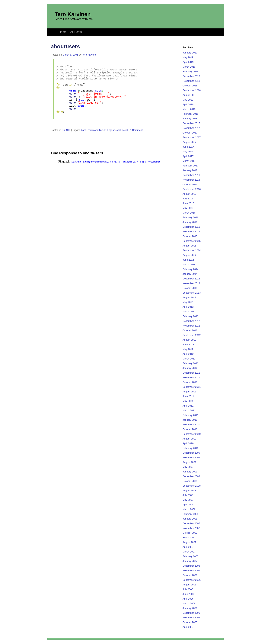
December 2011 (191, 373)
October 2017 (190, 133)
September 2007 (192, 538)
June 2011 (188, 396)
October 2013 (190, 288)
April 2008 (188, 505)
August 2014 (189, 255)
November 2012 (191, 326)
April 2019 (188, 62)
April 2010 (188, 443)
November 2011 (191, 377)
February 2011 (191, 415)
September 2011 (192, 387)
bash (84, 140)
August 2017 (189, 142)
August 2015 (189, 246)
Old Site (66, 140)
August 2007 (189, 542)
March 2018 (189, 109)
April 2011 (188, 406)
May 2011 (188, 401)
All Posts (76, 32)
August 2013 (189, 297)
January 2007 (190, 561)
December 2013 (191, 279)
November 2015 (191, 232)
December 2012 (191, 321)
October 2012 (190, 330)
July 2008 (188, 495)
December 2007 (191, 523)
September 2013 (192, 293)
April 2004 (188, 627)
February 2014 (191, 269)
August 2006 (189, 585)
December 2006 (191, 566)
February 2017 (191, 166)
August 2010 (189, 439)
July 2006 (188, 589)
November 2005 (191, 618)
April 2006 (188, 599)
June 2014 (188, 260)
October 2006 (190, 575)
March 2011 (189, 410)
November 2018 (191, 81)
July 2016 (188, 199)
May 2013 (188, 302)
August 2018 (189, 95)
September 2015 (192, 241)
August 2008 (189, 490)
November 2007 (191, 528)
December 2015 (191, 227)
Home (63, 32)
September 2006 (192, 580)
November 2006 (191, 570)
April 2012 (188, 354)
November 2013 (191, 283)
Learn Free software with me (74, 19)
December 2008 (191, 476)
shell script (122, 140)
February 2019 (191, 71)
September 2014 (192, 250)
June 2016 (188, 203)
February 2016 (191, 217)
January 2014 (190, 274)
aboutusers (65, 47)
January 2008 (190, 519)
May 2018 (188, 100)
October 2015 (190, 236)
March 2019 (189, 67)
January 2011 (190, 420)
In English (110, 140)
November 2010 (191, 425)
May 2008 (188, 500)
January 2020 (190, 53)
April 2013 (188, 307)
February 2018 (191, 114)
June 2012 (188, 345)
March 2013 (189, 312)
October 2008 (190, 481)
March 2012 (189, 359)
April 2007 (188, 547)
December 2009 (191, 453)
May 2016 (188, 208)
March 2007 (189, 552)
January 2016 (190, 222)
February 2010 (191, 448)
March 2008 (189, 509)
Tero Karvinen (73, 14)
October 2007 (190, 533)
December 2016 (191, 175)
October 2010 (190, 429)
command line (95, 140)
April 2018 (188, 104)
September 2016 (192, 189)
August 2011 (189, 392)
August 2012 (189, 340)
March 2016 (189, 213)
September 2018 (192, 90)
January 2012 (190, 368)
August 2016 (189, 194)
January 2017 (190, 170)
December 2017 (191, 123)
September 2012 (192, 335)
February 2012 (191, 363)
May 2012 (188, 349)
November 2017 (191, 128)
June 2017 (188, 147)
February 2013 (191, 316)
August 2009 (189, 462)
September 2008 (192, 486)
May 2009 (188, 467)
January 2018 (190, 119)
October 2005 (190, 622)
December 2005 (191, 613)
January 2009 (190, 472)
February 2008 (191, 514)
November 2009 (191, 457)
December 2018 (191, 76)
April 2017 (188, 156)
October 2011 (190, 382)
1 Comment (136, 140)
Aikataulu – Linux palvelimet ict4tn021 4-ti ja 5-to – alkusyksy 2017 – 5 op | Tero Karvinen (116, 172)
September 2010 (192, 434)
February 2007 (191, 556)
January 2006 (190, 608)
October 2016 (190, 184)
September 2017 (192, 137)
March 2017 (189, 161)
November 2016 (191, 180)
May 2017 (188, 151)
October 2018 (190, 86)
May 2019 (188, 57)
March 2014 (189, 264)
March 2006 (189, 603)
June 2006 (188, 594)
